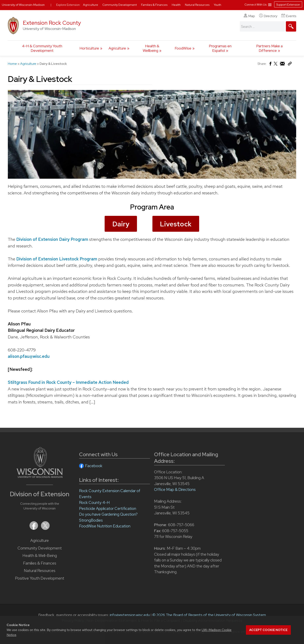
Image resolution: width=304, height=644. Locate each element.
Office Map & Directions (175, 490)
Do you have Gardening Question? (108, 514)
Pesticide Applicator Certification (108, 509)
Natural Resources (40, 571)
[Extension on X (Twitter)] (45, 529)
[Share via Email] (283, 65)
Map (249, 16)
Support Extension (288, 5)
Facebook (94, 466)
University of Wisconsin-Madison (23, 5)
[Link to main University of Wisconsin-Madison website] (40, 477)
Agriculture (117, 48)
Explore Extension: (68, 5)
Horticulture (89, 48)
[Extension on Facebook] (34, 529)
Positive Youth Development (40, 578)
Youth (217, 5)
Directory (268, 16)
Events (289, 16)
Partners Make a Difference (269, 48)
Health (177, 5)
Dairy (121, 224)
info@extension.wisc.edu (130, 615)
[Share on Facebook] (270, 65)
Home (12, 64)
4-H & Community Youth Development (42, 48)
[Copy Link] (290, 64)
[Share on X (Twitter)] (276, 65)
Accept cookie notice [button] (268, 630)
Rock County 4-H (94, 503)
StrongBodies (91, 520)
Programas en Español (220, 48)
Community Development (40, 548)
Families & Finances (40, 563)
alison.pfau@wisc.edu (29, 356)
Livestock (176, 224)
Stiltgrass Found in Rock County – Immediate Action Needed (68, 382)
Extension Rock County (52, 23)
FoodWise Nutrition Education (105, 526)
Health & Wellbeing (151, 48)
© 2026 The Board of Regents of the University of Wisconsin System (209, 615)
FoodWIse (183, 48)
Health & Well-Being (40, 556)
